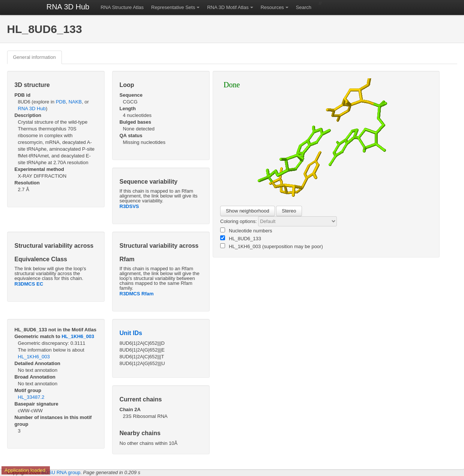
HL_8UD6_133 (241, 238)
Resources (272, 7)
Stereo (289, 211)
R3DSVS (129, 206)
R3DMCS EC (29, 284)
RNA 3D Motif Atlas (228, 7)
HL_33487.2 (31, 397)
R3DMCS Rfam (137, 294)
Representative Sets (173, 7)
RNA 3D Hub (68, 7)
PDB (61, 102)
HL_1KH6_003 (78, 336)
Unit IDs (131, 333)
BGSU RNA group (61, 472)
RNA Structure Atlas (122, 7)
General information (35, 57)
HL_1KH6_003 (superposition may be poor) (272, 246)
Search (304, 7)
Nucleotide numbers (246, 231)
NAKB (75, 102)
